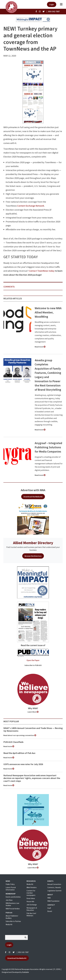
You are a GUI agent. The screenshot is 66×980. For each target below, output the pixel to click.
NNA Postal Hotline (13, 909)
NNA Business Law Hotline (12, 904)
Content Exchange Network (31, 206)
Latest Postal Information (11, 889)
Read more (40, 347)
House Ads (30, 901)
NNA (49, 898)
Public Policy (10, 884)
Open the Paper (33, 660)
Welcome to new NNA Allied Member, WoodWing (48, 312)
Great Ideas (31, 898)
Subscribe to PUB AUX (33, 665)
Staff (49, 908)
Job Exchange (32, 905)
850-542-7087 (23, 952)
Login (52, 4)
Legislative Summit (54, 891)
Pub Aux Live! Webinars (31, 914)
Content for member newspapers (31, 893)
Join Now (9, 900)
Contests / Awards (54, 887)
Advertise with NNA (33, 490)
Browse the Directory (33, 556)
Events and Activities (13, 897)
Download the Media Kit (33, 497)
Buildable (26, 972)
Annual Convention (54, 884)
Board (50, 911)
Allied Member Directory (33, 543)
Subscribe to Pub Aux (13, 921)
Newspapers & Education (32, 909)
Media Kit (9, 924)
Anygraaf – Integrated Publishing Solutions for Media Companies (48, 447)
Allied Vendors (32, 887)
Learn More (33, 712)
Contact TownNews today (42, 271)
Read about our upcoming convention (20, 735)
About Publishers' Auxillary (12, 917)
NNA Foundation (53, 901)
